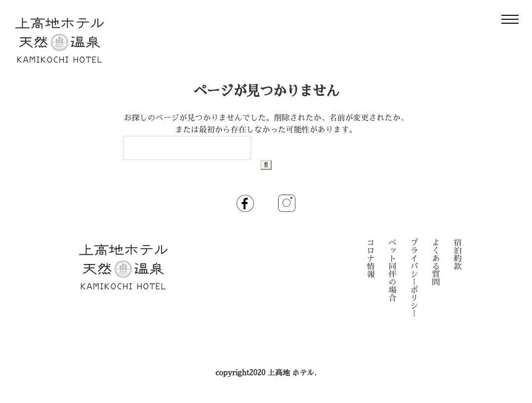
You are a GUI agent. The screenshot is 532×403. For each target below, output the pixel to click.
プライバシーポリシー (414, 279)
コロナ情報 (371, 259)
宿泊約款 (458, 255)
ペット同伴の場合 (393, 271)
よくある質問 (436, 263)
